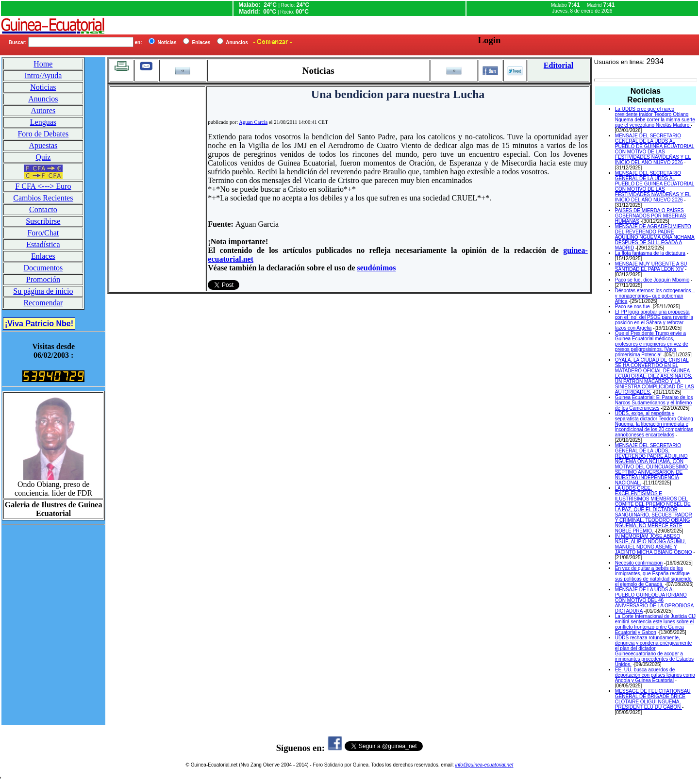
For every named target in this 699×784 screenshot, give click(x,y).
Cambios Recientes (43, 198)
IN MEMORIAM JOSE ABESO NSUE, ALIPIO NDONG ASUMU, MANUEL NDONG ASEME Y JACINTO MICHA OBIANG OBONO (654, 544)
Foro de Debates (43, 134)
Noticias (43, 87)
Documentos (43, 268)
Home (43, 64)
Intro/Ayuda (43, 75)
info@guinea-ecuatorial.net (484, 765)
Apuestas (43, 145)
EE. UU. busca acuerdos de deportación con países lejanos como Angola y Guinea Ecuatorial (655, 675)
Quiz (43, 157)
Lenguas (43, 122)
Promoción (43, 279)
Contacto (43, 209)
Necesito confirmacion (639, 563)
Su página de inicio (43, 291)
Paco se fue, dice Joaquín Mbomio (652, 280)
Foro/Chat (43, 233)
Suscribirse (43, 221)
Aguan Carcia (253, 122)
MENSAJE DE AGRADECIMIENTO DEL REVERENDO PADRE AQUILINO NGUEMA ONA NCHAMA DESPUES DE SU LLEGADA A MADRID (655, 237)
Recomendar (43, 303)
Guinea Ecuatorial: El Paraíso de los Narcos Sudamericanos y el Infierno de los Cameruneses (654, 403)
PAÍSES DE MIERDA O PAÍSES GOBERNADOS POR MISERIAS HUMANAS (651, 216)
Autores (43, 110)
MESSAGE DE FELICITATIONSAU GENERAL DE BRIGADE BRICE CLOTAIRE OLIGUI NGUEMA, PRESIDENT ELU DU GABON (653, 699)
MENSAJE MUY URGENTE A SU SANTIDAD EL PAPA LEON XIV (651, 267)
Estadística (43, 244)
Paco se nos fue (632, 307)
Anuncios (43, 99)
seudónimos (377, 268)
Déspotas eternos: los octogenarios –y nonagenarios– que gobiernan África (655, 296)
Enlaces (43, 256)
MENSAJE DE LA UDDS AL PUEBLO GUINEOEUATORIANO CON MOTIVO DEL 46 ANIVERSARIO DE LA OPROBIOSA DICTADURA (654, 600)
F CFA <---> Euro (43, 186)
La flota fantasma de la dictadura (650, 253)
